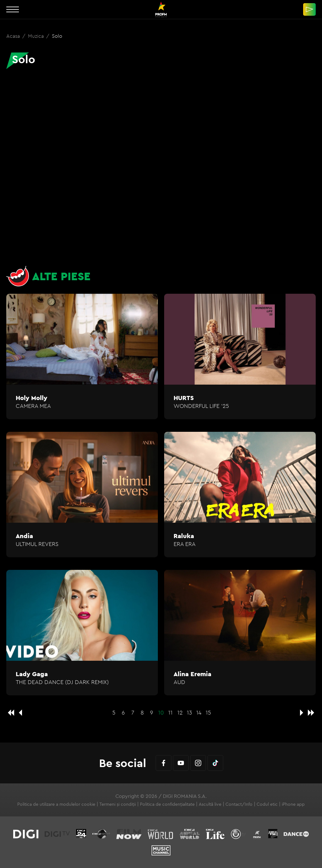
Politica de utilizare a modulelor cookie (56, 804)
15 (208, 712)
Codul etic (267, 804)
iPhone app (293, 804)
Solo (57, 36)
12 (180, 712)
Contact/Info (239, 804)
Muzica (36, 36)
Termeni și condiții (118, 804)
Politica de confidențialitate (167, 804)
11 (170, 712)
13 (189, 712)
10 (161, 712)
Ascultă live (210, 804)
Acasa (14, 36)
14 (199, 712)
